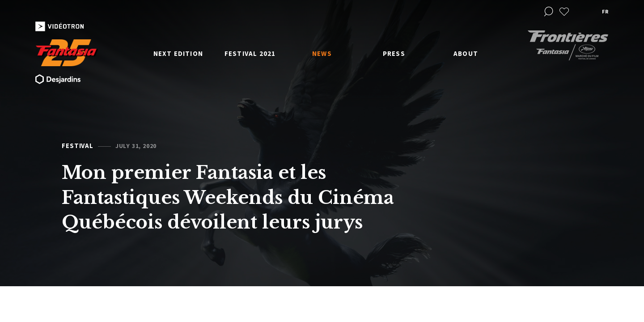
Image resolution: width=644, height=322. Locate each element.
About (466, 53)
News (322, 53)
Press (394, 53)
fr (605, 11)
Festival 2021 (250, 53)
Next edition (178, 53)
